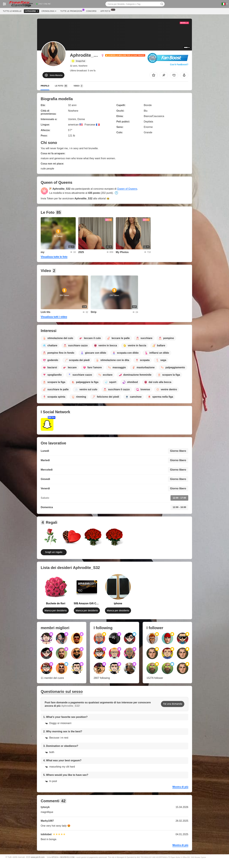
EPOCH (55, 857)
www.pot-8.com (38, 857)
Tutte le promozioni (72, 11)
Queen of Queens (127, 189)
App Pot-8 (106, 11)
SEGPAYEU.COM (67, 857)
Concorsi (91, 11)
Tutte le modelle (12, 11)
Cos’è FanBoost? (179, 64)
